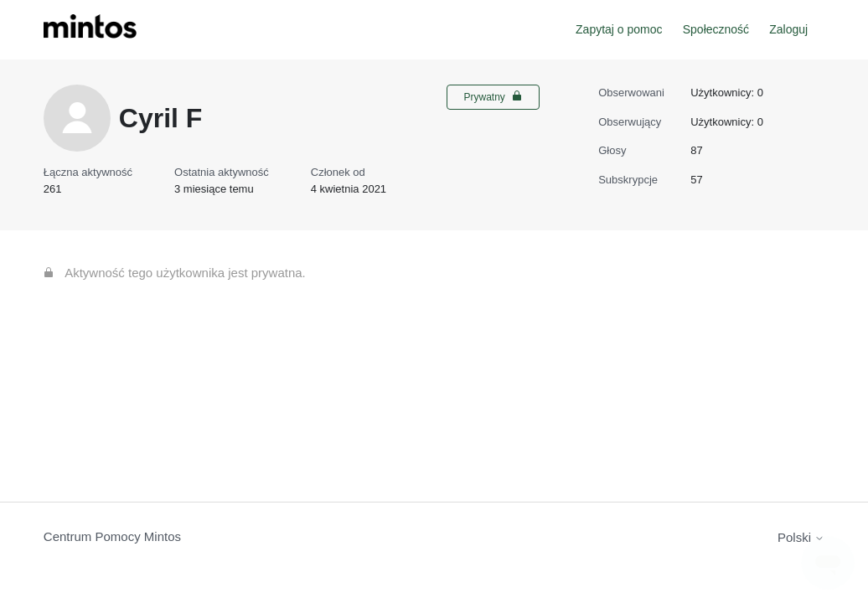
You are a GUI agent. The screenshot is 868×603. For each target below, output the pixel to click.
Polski (801, 537)
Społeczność (716, 29)
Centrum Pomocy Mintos (112, 536)
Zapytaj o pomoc (619, 29)
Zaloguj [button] (788, 29)
